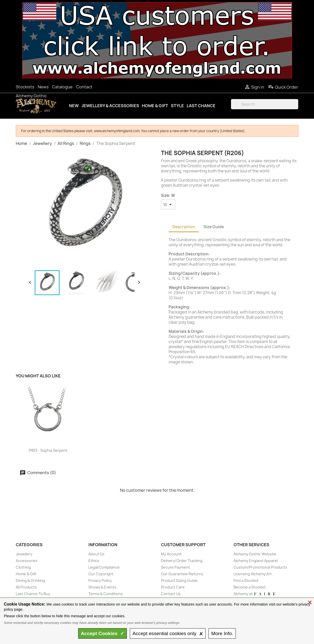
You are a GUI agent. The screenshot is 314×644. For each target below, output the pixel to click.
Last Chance (201, 106)
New (74, 106)
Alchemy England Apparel (256, 561)
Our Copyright (101, 574)
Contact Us (171, 594)
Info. (222, 633)
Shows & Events (102, 587)
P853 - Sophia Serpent (48, 450)
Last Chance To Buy (33, 594)
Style (177, 106)
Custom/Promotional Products (260, 567)
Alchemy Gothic (31, 96)
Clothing (23, 567)
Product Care (173, 587)
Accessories (27, 561)
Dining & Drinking (30, 580)
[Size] (168, 204)
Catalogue (62, 87)
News (43, 87)
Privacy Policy (100, 580)
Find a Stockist (246, 580)
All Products (26, 587)
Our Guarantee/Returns (182, 574)
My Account (171, 554)
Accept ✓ (103, 633)
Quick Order (283, 87)
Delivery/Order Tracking (182, 561)
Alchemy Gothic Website (255, 554)
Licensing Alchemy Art (253, 574)
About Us (96, 554)
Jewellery (24, 554)
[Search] (265, 104)
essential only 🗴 (168, 633)
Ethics (94, 561)
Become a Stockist (250, 587)
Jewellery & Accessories (110, 106)
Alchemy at (255, 594)
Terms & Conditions (106, 594)
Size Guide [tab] (214, 227)
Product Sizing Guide (179, 580)
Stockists (25, 87)
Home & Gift (155, 106)
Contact (84, 87)
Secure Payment (175, 567)
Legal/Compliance (104, 567)
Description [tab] (184, 227)
